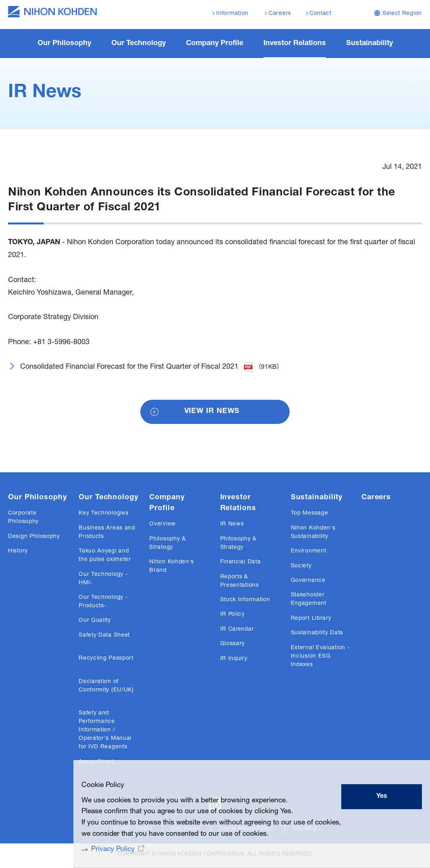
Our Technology (109, 499)
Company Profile (167, 504)
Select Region (402, 14)
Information (232, 14)
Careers (376, 499)
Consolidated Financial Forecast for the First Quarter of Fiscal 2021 (129, 368)
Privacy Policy (104, 849)
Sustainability (317, 499)
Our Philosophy (38, 499)
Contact (320, 14)
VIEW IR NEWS (212, 413)
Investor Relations (238, 504)
